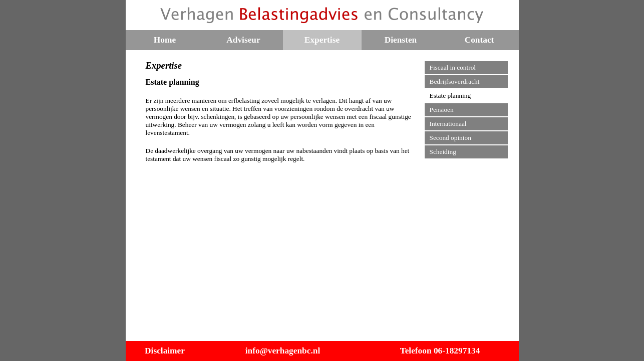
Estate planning (450, 96)
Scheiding (443, 152)
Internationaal (448, 124)
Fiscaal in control (453, 67)
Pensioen (442, 110)
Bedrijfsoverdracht (455, 81)
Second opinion (450, 138)
